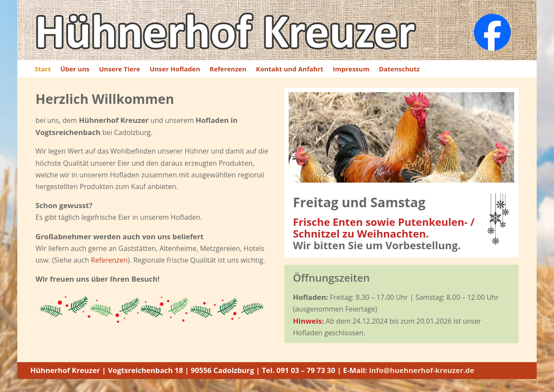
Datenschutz (399, 69)
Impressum (351, 69)
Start (43, 69)
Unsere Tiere (120, 69)
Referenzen (228, 69)
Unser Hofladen (175, 69)
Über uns (75, 69)
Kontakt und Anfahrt (290, 69)
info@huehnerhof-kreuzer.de (423, 370)
